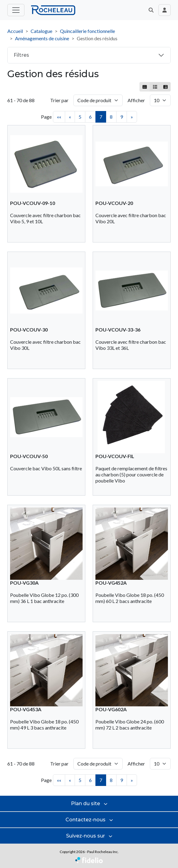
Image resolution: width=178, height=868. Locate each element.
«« (59, 117)
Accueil (15, 31)
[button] (151, 10)
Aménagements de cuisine (42, 38)
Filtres (21, 55)
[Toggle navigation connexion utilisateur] (165, 10)
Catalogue (41, 31)
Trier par (59, 100)
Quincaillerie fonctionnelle (87, 31)
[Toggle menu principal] (16, 10)
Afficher (136, 100)
